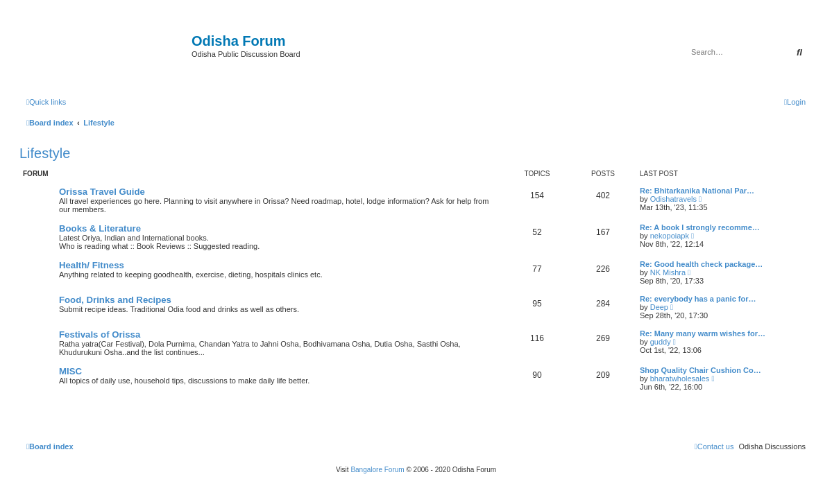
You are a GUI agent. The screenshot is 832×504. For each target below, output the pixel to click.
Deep (659, 307)
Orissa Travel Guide (102, 192)
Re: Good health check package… (701, 264)
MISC (70, 371)
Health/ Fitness (92, 265)
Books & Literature (100, 228)
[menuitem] (795, 102)
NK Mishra (668, 272)
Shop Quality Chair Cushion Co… (701, 370)
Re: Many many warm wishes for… (703, 333)
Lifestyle (45, 153)
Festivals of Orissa (100, 334)
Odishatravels (673, 199)
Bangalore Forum (377, 470)
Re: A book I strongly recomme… (700, 227)
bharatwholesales (680, 379)
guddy (661, 342)
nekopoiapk (670, 236)
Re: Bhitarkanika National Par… (697, 191)
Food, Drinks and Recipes (115, 300)
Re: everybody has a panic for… (698, 299)
